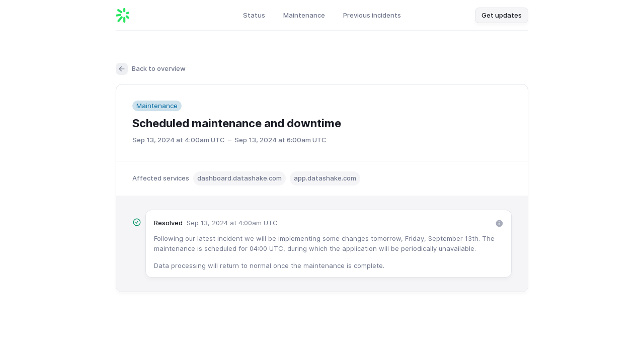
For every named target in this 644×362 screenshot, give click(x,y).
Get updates (502, 15)
